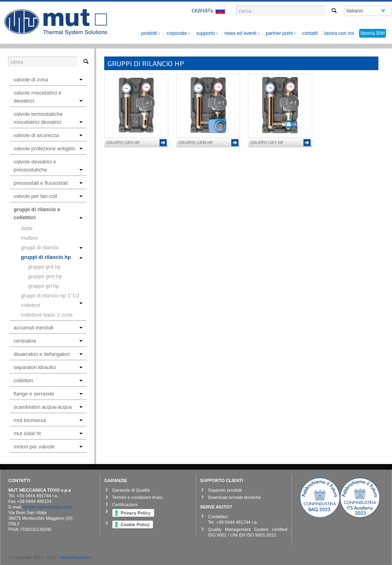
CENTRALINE (48, 341)
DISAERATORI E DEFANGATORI (48, 354)
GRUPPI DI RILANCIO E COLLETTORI (48, 213)
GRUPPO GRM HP (45, 276)
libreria (373, 33)
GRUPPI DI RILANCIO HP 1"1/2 (52, 296)
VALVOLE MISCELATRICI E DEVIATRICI (48, 97)
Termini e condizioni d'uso (137, 497)
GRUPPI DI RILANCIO (52, 247)
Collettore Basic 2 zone (47, 315)
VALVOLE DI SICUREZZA (48, 135)
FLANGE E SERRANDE (48, 394)
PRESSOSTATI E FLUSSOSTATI (48, 183)
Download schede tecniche (234, 497)
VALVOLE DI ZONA (48, 80)
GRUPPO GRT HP (43, 286)
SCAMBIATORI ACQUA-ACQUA (48, 407)
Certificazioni (125, 504)
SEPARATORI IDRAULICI (48, 367)
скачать (208, 11)
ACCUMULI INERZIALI (48, 328)
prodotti (149, 33)
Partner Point (279, 33)
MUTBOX (29, 238)
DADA (27, 228)
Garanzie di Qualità (131, 490)
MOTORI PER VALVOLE (48, 447)
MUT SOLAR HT (48, 433)
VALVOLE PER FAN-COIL (48, 196)
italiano (355, 12)
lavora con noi (339, 33)
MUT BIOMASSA (48, 420)
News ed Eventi (240, 33)
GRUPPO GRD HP (44, 267)
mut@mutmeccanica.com (47, 507)
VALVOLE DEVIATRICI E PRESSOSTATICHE (48, 166)
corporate (177, 33)
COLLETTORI (30, 305)
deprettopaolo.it (76, 557)
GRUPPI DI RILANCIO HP (52, 257)
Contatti (310, 33)
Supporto (206, 33)
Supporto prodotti (225, 490)
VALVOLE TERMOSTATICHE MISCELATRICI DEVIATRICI (48, 118)
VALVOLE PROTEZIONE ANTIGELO (48, 148)
